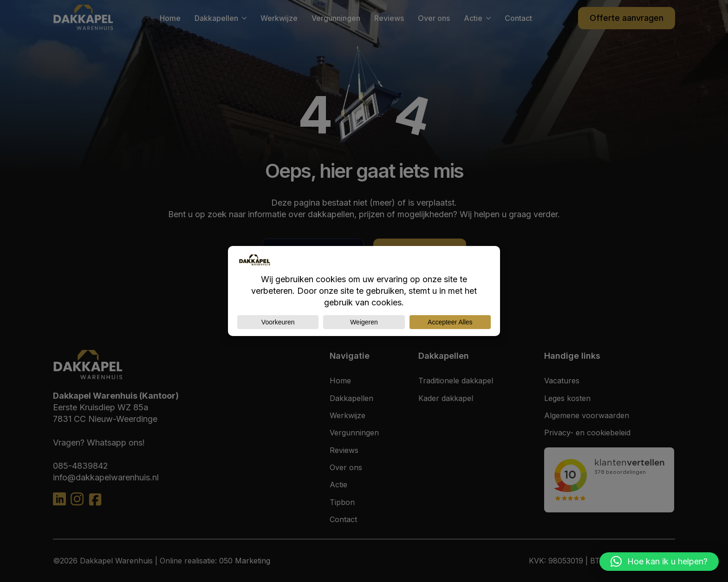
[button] (659, 562)
